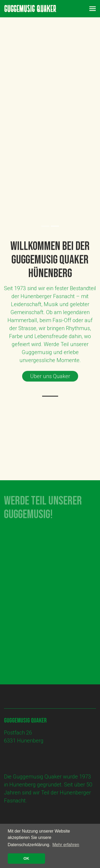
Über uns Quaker (50, 378)
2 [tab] (55, 226)
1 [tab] (45, 226)
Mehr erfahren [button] (66, 845)
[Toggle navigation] (93, 9)
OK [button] (26, 858)
